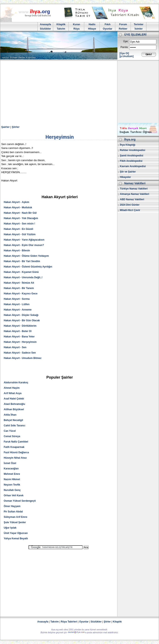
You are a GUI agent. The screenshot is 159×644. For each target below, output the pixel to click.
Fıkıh (107, 24)
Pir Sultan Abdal (13, 512)
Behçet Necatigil (13, 420)
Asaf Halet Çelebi (14, 399)
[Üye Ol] (124, 53)
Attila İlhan (10, 415)
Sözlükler (45, 29)
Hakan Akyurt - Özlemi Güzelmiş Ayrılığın (28, 267)
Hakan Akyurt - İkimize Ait (19, 283)
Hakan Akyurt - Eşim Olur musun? (24, 245)
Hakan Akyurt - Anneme (18, 310)
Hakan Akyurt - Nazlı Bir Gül (20, 213)
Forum (123, 24)
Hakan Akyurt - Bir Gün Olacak (22, 320)
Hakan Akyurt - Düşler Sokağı (21, 315)
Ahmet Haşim (12, 388)
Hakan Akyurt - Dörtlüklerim (20, 326)
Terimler (139, 24)
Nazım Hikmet (12, 479)
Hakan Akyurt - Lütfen (17, 304)
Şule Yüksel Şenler (15, 522)
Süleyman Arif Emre (16, 517)
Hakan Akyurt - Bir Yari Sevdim (22, 261)
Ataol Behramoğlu (14, 404)
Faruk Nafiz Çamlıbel (16, 442)
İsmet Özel (10, 463)
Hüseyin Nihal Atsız (15, 458)
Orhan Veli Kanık (14, 495)
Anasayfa (45, 24)
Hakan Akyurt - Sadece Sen (20, 353)
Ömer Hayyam (12, 506)
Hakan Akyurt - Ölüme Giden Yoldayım (26, 256)
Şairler (5, 127)
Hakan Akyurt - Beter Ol (18, 331)
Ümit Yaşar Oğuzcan (16, 533)
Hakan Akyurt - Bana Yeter (19, 337)
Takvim (61, 29)
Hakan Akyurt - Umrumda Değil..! (23, 277)
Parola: (124, 47)
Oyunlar (108, 29)
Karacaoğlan (11, 469)
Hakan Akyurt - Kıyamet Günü (21, 272)
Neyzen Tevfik (12, 485)
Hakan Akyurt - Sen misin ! (19, 224)
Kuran (76, 24)
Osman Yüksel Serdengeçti (20, 501)
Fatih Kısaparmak (14, 447)
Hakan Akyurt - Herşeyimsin (20, 342)
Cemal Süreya (12, 436)
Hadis (92, 24)
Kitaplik (61, 24)
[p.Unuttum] (126, 56)
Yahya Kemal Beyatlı (16, 538)
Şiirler (16, 127)
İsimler (139, 29)
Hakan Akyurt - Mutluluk (18, 207)
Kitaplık (117, 622)
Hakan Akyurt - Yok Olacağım (21, 218)
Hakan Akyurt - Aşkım (16, 202)
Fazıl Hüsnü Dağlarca (16, 452)
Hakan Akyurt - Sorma (17, 299)
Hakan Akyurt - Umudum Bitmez (23, 358)
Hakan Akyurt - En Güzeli (18, 229)
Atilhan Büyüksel (14, 409)
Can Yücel (10, 431)
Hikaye (92, 29)
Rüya (76, 29)
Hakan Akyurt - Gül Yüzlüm (20, 234)
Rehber (123, 29)
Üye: (126, 41)
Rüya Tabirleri (69, 622)
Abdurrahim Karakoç (16, 383)
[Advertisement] (79, 92)
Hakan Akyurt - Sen (15, 347)
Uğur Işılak (10, 528)
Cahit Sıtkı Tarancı (14, 426)
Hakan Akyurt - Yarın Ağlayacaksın (24, 240)
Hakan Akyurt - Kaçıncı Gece (21, 294)
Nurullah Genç (12, 490)
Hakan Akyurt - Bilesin (17, 251)
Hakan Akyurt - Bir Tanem (19, 288)
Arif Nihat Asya (13, 393)
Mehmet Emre (12, 474)
